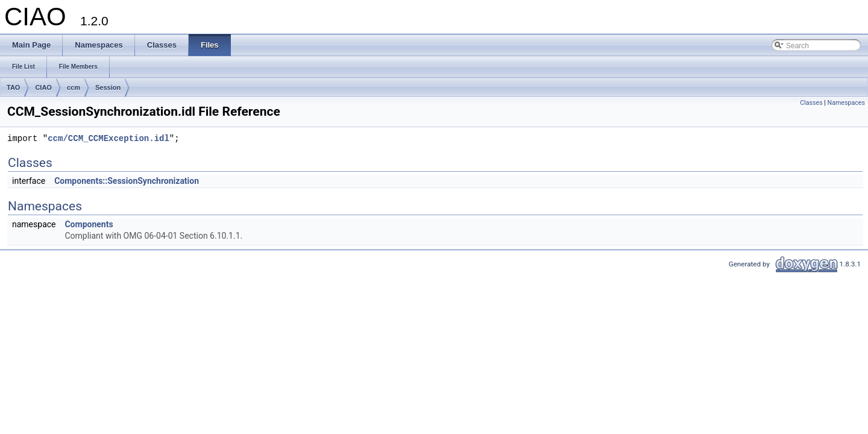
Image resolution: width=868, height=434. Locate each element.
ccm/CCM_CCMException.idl (108, 139)
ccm (74, 87)
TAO (13, 87)
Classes (811, 103)
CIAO (43, 87)
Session (108, 87)
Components (89, 224)
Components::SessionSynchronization (127, 181)
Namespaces (846, 103)
